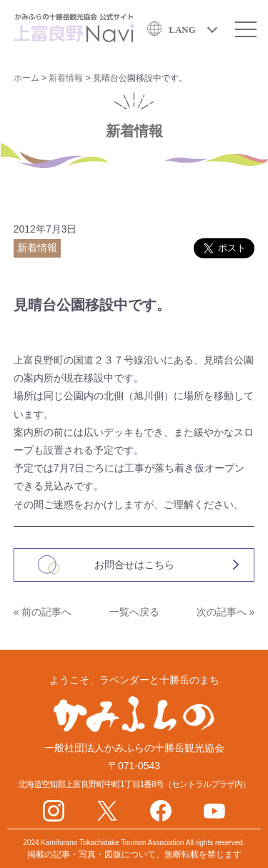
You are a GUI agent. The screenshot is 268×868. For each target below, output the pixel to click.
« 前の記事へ (43, 612)
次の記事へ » (226, 612)
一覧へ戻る (134, 612)
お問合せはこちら (134, 565)
